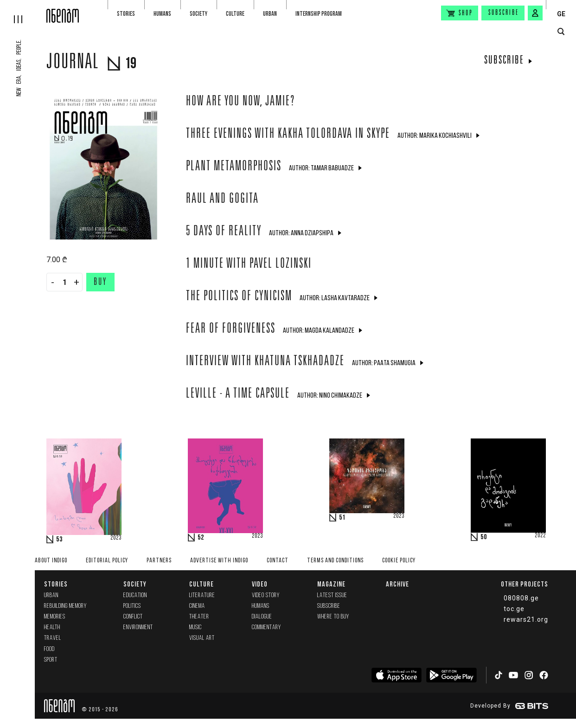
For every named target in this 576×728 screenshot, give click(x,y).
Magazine (331, 584)
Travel (53, 638)
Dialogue (262, 617)
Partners (159, 561)
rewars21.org (526, 619)
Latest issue (332, 596)
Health (52, 628)
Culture (235, 14)
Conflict (133, 617)
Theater (199, 617)
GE (561, 14)
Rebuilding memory (65, 606)
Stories (126, 14)
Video (260, 584)
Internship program (319, 14)
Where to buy (333, 617)
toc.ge (514, 609)
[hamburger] (23, 12)
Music (195, 628)
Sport (51, 660)
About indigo (51, 561)
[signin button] (535, 13)
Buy (100, 283)
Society (198, 14)
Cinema (197, 606)
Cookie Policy (399, 561)
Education (135, 596)
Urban (270, 14)
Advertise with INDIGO (219, 561)
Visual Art (202, 638)
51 (342, 518)
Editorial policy (107, 561)
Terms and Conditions (335, 561)
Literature (202, 596)
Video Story (266, 596)
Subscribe (504, 13)
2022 (540, 536)
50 (484, 537)
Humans (162, 14)
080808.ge (521, 598)
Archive (397, 584)
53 (59, 540)
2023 (116, 538)
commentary (266, 628)
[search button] (561, 32)
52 (201, 538)
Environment (138, 628)
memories (55, 617)
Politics (132, 606)
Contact (278, 561)
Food (49, 649)
